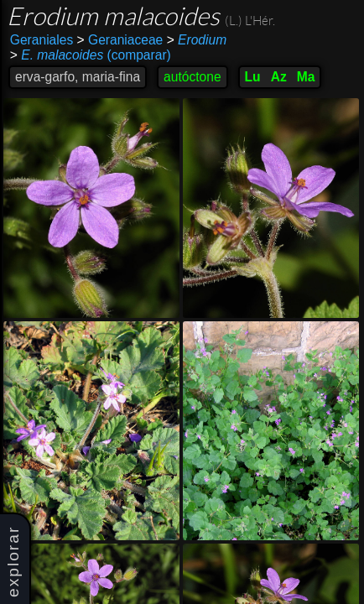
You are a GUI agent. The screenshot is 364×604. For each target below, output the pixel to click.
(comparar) (91, 55)
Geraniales (42, 40)
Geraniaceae (120, 40)
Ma (306, 77)
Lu (253, 77)
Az (279, 77)
